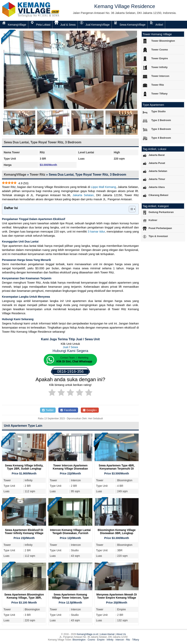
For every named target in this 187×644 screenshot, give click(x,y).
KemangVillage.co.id (87, 634)
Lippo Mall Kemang (103, 187)
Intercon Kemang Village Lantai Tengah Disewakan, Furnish (70, 532)
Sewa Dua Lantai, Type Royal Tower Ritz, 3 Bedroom (43, 142)
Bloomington (79, 640)
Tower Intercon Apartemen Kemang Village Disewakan (70, 467)
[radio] (52, 393)
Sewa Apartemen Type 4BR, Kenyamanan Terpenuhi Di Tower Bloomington (117, 469)
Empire (101, 640)
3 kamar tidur (96, 231)
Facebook (68, 410)
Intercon (120, 640)
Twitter (48, 410)
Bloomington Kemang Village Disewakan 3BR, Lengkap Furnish (117, 533)
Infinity (110, 640)
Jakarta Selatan (83, 195)
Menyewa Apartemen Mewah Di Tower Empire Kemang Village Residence (117, 598)
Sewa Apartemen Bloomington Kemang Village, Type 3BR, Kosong (24, 598)
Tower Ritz (37, 175)
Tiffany (136, 640)
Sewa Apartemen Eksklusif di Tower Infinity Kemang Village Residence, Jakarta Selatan (24, 533)
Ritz (128, 640)
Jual (66, 347)
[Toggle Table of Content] (130, 209)
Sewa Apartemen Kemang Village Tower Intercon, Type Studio (70, 598)
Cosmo (91, 640)
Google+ (90, 410)
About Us (121, 634)
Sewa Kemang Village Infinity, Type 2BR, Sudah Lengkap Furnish (24, 469)
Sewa (74, 347)
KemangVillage (15, 175)
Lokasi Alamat (107, 634)
